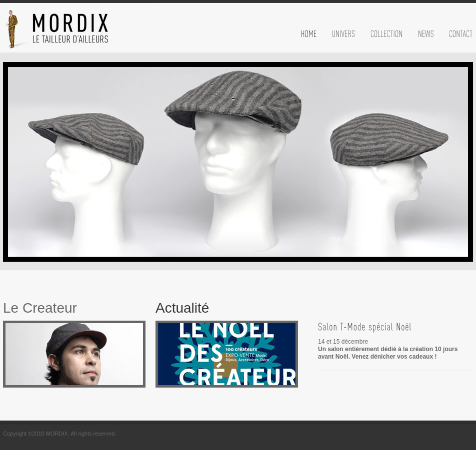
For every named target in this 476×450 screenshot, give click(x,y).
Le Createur (40, 308)
